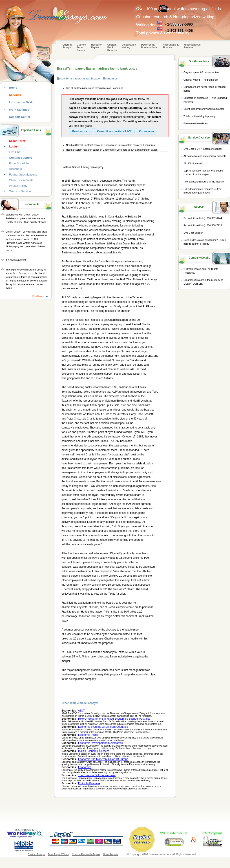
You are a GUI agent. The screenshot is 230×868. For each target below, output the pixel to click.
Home (13, 88)
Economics (85, 767)
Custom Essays (67, 46)
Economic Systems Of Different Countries (103, 727)
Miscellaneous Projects (192, 46)
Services (15, 95)
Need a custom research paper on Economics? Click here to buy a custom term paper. (112, 150)
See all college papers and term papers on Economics (95, 88)
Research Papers (97, 46)
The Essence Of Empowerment (97, 775)
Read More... (39, 296)
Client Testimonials (21, 180)
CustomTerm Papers (81, 47)
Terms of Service (20, 191)
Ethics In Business (89, 783)
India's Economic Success (94, 751)
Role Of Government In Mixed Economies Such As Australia (114, 719)
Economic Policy (88, 735)
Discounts (15, 169)
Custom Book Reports (112, 47)
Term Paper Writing (58, 854)
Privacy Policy (18, 186)
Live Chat (15, 152)
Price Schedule (19, 163)
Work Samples (19, 110)
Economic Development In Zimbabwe (101, 743)
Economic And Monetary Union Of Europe (103, 759)
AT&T (81, 711)
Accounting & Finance (171, 46)
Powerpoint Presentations (149, 46)
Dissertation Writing (129, 46)
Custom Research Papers (86, 854)
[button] (81, 131)
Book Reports (111, 854)
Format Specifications (23, 175)
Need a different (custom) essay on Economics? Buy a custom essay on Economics (110, 145)
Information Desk (21, 102)
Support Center (20, 117)
